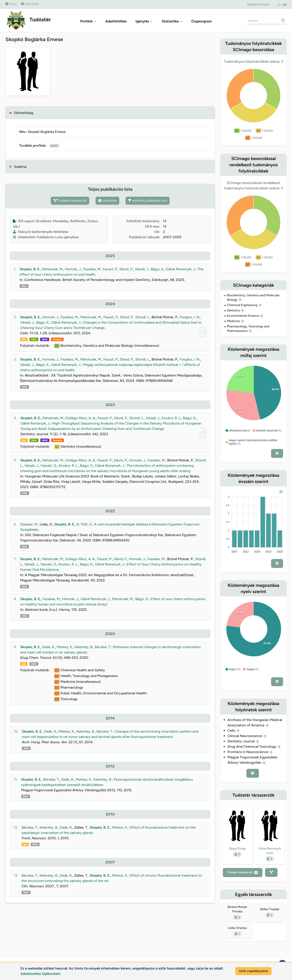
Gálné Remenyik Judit (270, 851)
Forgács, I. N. (190, 317)
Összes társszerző (243, 872)
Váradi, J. (142, 269)
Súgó (11, 4)
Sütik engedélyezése (253, 971)
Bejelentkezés (258, 4)
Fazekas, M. (92, 269)
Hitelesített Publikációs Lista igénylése (46, 237)
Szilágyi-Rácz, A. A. (81, 418)
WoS (45, 339)
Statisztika (172, 21)
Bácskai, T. (103, 647)
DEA (24, 286)
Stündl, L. (143, 317)
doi (24, 339)
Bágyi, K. (157, 269)
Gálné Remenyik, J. (181, 269)
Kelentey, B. (84, 647)
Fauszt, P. (110, 269)
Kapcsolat (30, 4)
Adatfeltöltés (116, 21)
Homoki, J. (73, 269)
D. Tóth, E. (84, 524)
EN (279, 5)
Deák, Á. (49, 647)
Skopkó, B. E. (30, 269)
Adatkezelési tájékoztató (40, 974)
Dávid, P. (126, 269)
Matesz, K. (65, 647)
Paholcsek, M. (53, 269)
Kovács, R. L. (171, 418)
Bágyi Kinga (237, 849)
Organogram (202, 21)
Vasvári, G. (49, 466)
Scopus (57, 339)
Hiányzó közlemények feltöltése (41, 232)
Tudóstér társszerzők (70, 201)
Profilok (88, 21)
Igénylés (144, 21)
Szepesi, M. (29, 524)
